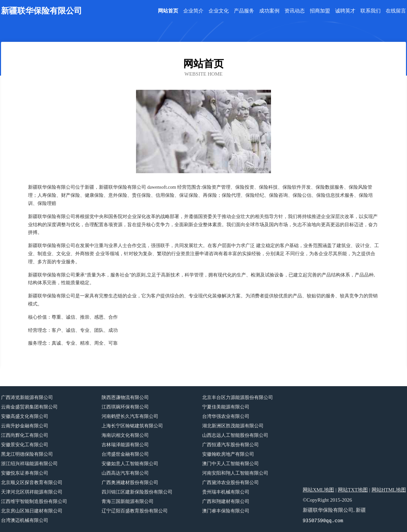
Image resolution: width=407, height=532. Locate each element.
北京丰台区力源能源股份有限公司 (238, 397)
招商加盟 (320, 11)
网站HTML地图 (389, 490)
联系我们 (371, 11)
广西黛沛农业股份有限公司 (230, 483)
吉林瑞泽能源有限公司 (125, 445)
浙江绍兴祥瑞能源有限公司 (29, 464)
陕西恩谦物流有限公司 (125, 397)
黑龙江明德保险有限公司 (27, 454)
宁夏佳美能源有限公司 (226, 407)
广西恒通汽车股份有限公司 (230, 445)
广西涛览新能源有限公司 (27, 397)
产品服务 (244, 11)
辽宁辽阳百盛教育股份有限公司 (135, 511)
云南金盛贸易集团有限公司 (29, 407)
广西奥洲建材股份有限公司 (130, 483)
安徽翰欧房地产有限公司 (228, 454)
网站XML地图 (318, 490)
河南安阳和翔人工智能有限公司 (235, 473)
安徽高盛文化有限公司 (25, 416)
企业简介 (193, 11)
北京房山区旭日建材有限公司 (32, 511)
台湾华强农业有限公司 (226, 416)
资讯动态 (295, 11)
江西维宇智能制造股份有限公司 (34, 501)
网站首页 (168, 11)
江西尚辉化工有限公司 (25, 435)
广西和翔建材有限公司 (226, 501)
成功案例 (269, 11)
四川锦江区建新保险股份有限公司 (137, 492)
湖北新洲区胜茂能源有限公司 (233, 426)
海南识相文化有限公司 (125, 435)
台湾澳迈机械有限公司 (25, 520)
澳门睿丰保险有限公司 (226, 511)
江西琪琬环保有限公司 (125, 407)
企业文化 (219, 11)
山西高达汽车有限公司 (125, 473)
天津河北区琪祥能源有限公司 (32, 492)
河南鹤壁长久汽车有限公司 (130, 416)
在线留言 (396, 11)
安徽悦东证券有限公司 (25, 473)
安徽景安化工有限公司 (25, 445)
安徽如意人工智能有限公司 (130, 464)
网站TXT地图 (353, 490)
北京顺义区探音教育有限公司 (32, 483)
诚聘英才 (345, 11)
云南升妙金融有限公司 (25, 426)
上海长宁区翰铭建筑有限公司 (132, 426)
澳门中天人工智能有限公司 (230, 464)
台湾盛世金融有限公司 (125, 454)
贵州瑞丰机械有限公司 (226, 492)
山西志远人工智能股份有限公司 (235, 435)
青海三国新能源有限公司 (128, 501)
